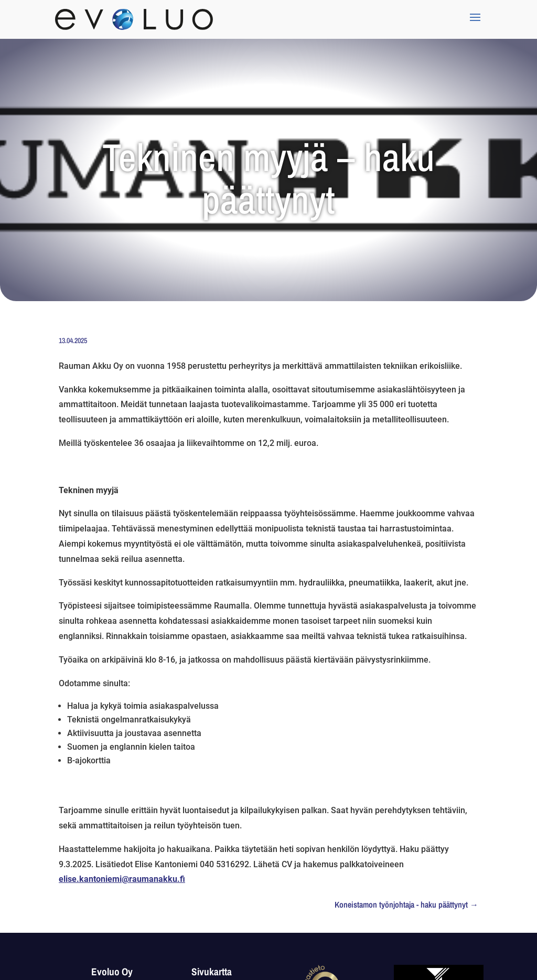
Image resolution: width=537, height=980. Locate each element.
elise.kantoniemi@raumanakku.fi (122, 879)
